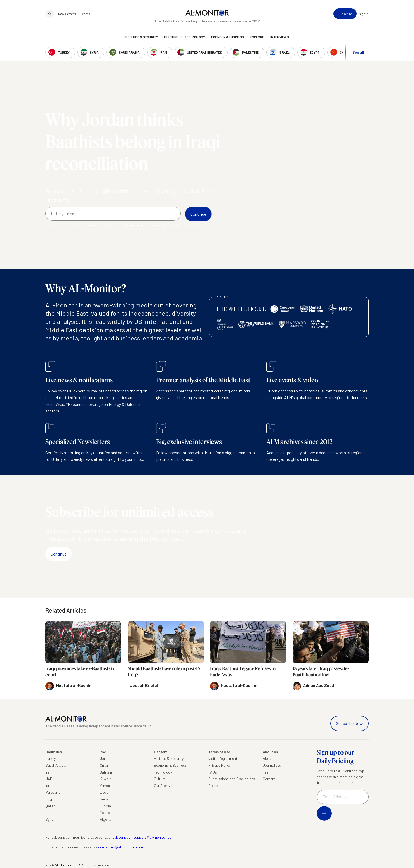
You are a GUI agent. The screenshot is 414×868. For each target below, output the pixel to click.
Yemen (105, 786)
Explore (257, 38)
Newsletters (67, 15)
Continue (59, 554)
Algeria (105, 819)
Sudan (105, 799)
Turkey (51, 758)
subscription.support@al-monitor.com (143, 837)
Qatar (50, 806)
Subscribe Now (349, 723)
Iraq (103, 752)
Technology (195, 38)
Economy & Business (228, 38)
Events (85, 15)
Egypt (50, 799)
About (268, 758)
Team (267, 772)
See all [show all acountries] (358, 53)
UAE (49, 779)
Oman (104, 765)
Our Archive (163, 786)
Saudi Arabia (56, 765)
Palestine (53, 792)
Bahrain (106, 772)
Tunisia (105, 806)
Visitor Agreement (223, 758)
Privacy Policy (219, 765)
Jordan (106, 758)
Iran (48, 772)
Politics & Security (142, 38)
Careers (269, 779)
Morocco (107, 812)
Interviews (280, 38)
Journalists (272, 765)
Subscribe (345, 15)
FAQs (213, 772)
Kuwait (105, 779)
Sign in (364, 15)
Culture (171, 38)
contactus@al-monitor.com (121, 847)
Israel (50, 786)
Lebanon (52, 812)
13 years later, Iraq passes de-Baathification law (321, 672)
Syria (50, 819)
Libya (104, 792)
